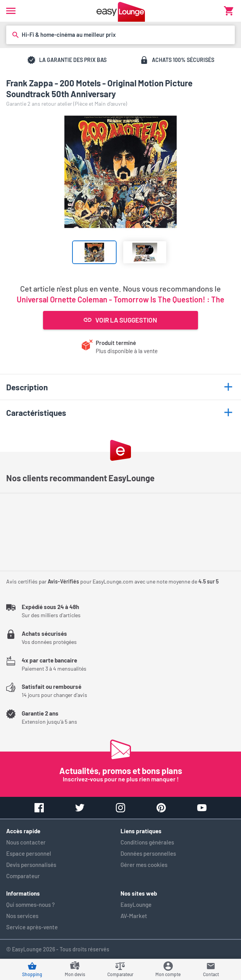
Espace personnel (29, 853)
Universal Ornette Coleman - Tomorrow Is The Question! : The (120, 299)
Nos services (22, 916)
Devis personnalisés (31, 865)
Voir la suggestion (120, 320)
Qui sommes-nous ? (30, 904)
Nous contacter (26, 842)
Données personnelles (148, 853)
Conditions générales (147, 842)
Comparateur (23, 876)
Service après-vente (32, 927)
